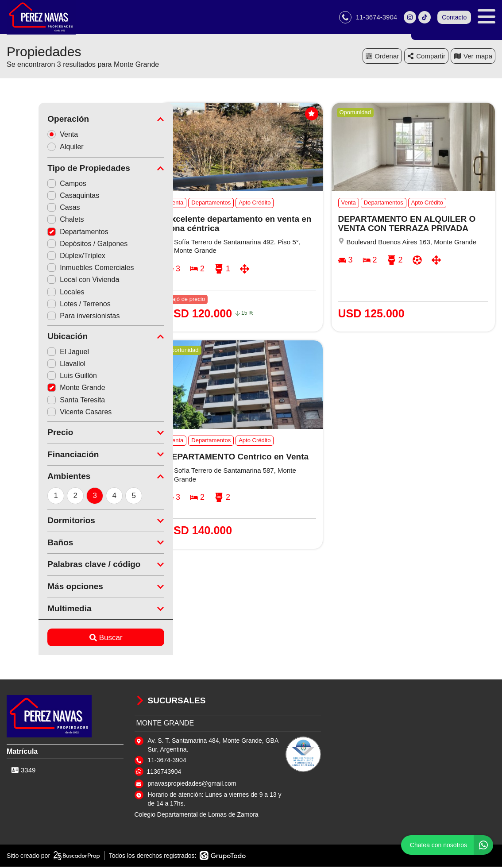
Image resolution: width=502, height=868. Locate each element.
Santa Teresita (44, 401)
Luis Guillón (40, 377)
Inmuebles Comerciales (59, 269)
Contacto (454, 18)
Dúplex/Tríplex (44, 257)
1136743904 (164, 773)
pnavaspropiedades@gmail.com (192, 785)
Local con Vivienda (51, 281)
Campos (35, 185)
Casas (32, 209)
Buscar (74, 639)
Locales (34, 293)
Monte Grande (44, 389)
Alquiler (36, 148)
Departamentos (46, 233)
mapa (473, 57)
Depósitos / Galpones (56, 245)
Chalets (34, 221)
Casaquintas (41, 197)
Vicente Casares (48, 413)
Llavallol (35, 365)
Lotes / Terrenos (47, 305)
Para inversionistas (52, 317)
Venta (34, 135)
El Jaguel (36, 353)
